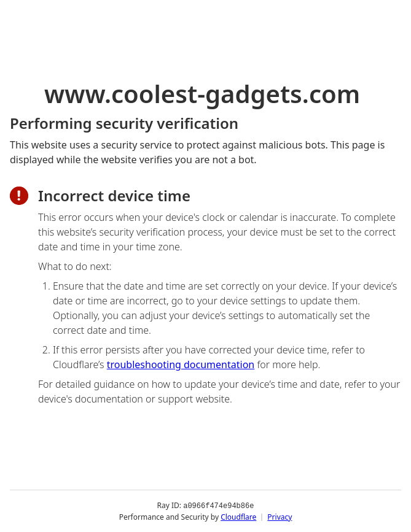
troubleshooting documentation (181, 364)
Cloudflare (238, 516)
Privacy (280, 516)
